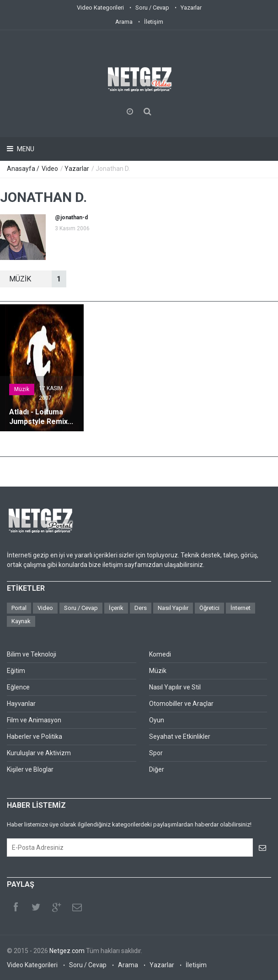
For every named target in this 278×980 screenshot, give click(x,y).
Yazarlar (191, 8)
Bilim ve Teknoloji (32, 654)
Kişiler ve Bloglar (30, 769)
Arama (124, 22)
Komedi (160, 654)
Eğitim (16, 671)
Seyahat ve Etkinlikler (180, 736)
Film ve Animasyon (34, 720)
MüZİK (38, 279)
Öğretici (209, 608)
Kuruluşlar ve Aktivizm (39, 753)
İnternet (241, 608)
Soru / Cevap (152, 8)
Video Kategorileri (100, 8)
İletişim (154, 22)
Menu (25, 149)
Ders (141, 608)
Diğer (157, 769)
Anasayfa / (24, 169)
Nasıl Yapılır (173, 608)
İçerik (116, 608)
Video (50, 169)
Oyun (157, 720)
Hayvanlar (21, 704)
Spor (156, 753)
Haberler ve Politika (35, 736)
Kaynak (21, 621)
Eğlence (18, 687)
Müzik (22, 389)
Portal (19, 608)
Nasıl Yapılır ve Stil (175, 687)
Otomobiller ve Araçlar (181, 704)
